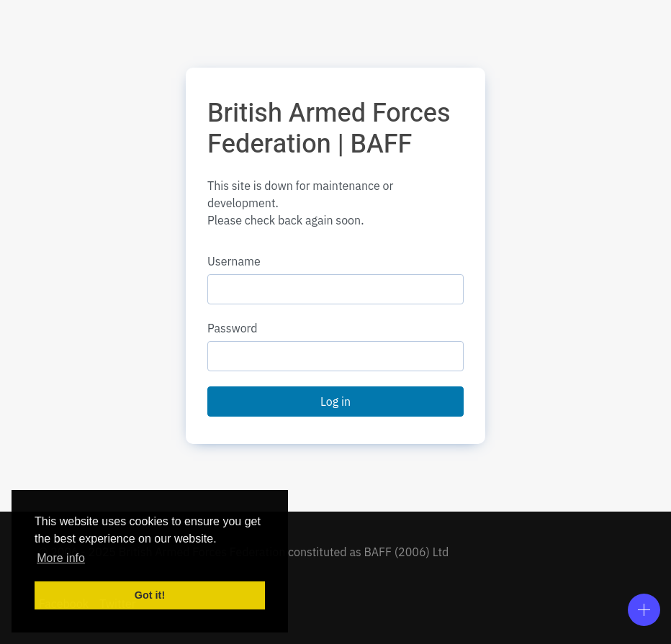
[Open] (644, 610)
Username (234, 261)
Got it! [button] (150, 595)
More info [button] (61, 558)
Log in (335, 402)
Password (233, 328)
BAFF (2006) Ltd (407, 552)
